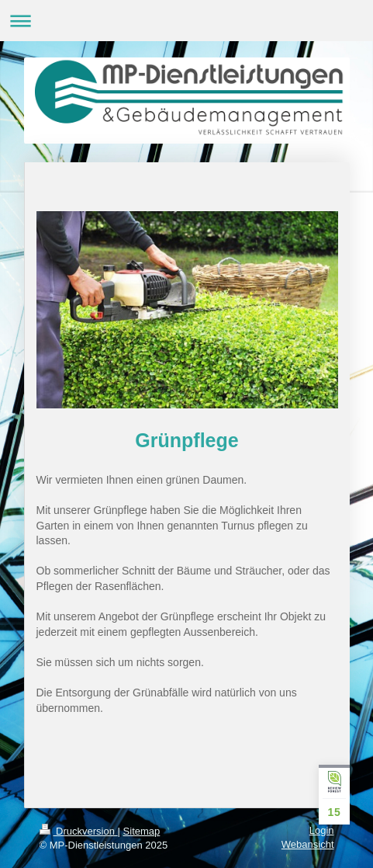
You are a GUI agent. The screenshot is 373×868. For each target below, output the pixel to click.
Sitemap (142, 831)
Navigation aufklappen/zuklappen (186, 21)
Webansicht (308, 844)
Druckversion (79, 831)
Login (322, 830)
